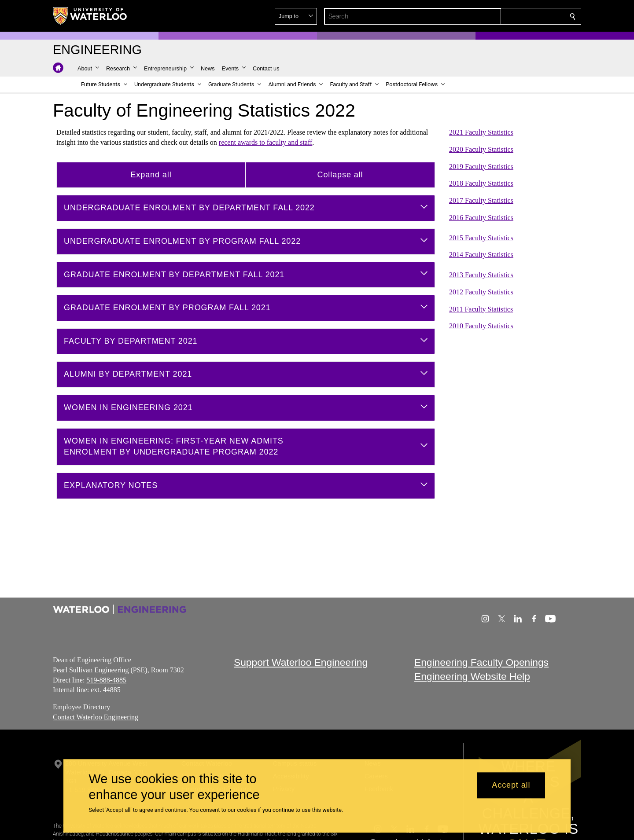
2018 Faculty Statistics (481, 183)
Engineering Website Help (472, 676)
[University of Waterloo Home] (90, 16)
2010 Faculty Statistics (481, 326)
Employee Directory (81, 707)
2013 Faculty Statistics (481, 275)
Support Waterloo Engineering (301, 662)
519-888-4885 (106, 680)
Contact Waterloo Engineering (96, 717)
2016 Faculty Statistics (481, 218)
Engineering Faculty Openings (481, 662)
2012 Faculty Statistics (481, 292)
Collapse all (340, 174)
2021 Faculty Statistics (481, 132)
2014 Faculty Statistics (481, 255)
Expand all (151, 174)
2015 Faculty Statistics (481, 237)
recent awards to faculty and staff (266, 142)
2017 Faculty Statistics (481, 200)
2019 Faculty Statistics (481, 166)
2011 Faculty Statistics (481, 309)
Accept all (511, 785)
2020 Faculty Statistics (481, 149)
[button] (509, 16)
